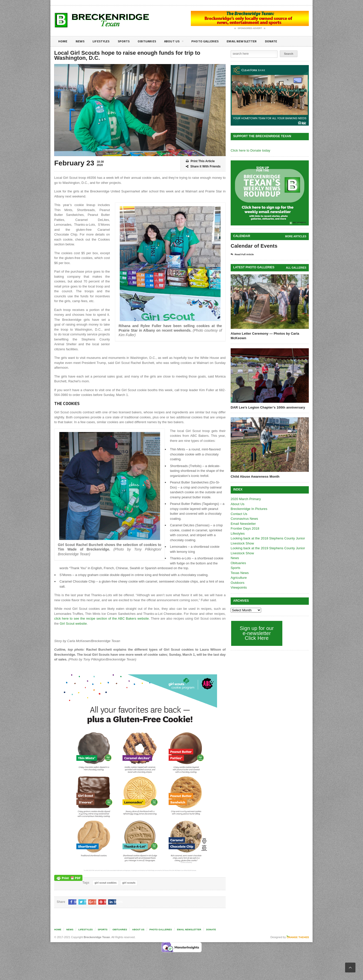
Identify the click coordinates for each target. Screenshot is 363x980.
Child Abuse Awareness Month (255, 477)
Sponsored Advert (250, 28)
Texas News (239, 573)
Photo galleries (213, 41)
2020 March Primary (245, 499)
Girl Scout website (67, 624)
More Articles (296, 236)
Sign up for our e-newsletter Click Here (256, 633)
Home (63, 41)
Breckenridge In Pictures (249, 509)
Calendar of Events (253, 246)
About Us (180, 42)
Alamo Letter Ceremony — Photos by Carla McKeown (264, 336)
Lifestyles (103, 41)
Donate (283, 41)
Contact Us (239, 514)
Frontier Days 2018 (245, 528)
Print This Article (200, 161)
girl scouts (128, 883)
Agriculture (238, 578)
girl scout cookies (105, 883)
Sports (128, 41)
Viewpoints (239, 587)
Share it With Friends (203, 167)
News (81, 41)
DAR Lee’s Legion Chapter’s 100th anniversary (267, 407)
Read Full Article (244, 254)
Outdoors (237, 583)
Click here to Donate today (250, 150)
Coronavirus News (244, 519)
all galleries (296, 268)
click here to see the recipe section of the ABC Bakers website (99, 618)
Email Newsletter (252, 41)
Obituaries (152, 41)
